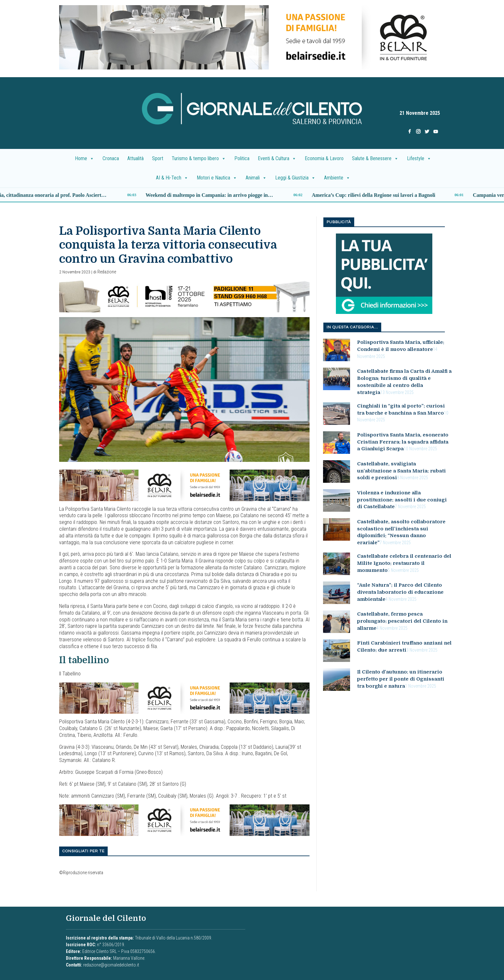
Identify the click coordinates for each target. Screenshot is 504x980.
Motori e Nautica (217, 178)
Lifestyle (419, 159)
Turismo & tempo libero (199, 159)
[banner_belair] (184, 296)
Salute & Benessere (375, 159)
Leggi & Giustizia (295, 178)
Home (85, 159)
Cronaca (111, 158)
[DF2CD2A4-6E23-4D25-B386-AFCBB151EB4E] (252, 37)
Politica (242, 158)
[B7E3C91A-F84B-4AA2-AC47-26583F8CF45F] (184, 485)
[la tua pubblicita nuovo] (384, 274)
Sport (158, 158)
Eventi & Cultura (277, 159)
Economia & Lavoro (324, 158)
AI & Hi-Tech (172, 178)
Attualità (135, 158)
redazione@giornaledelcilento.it (111, 965)
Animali (256, 178)
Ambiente (337, 178)
